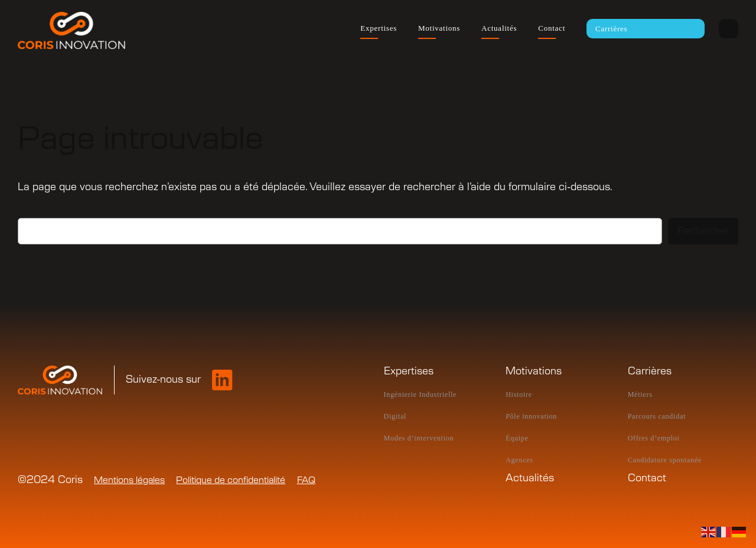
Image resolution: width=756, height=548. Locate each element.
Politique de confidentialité (231, 480)
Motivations (534, 371)
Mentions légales (129, 480)
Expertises (409, 371)
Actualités (530, 478)
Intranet (729, 29)
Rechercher (703, 231)
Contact (647, 478)
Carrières (650, 371)
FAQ (306, 480)
